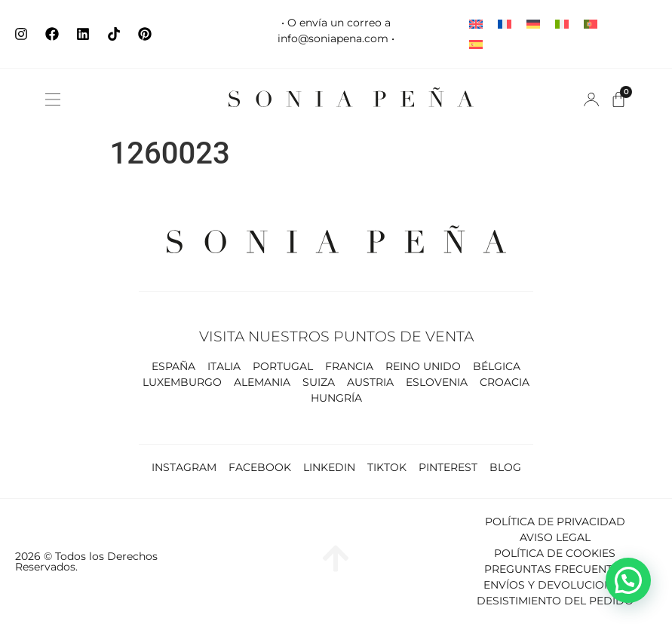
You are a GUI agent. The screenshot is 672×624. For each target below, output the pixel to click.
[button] (53, 99)
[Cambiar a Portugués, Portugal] (591, 24)
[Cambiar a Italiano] (562, 24)
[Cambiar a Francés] (505, 24)
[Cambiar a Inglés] (476, 24)
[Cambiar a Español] (476, 44)
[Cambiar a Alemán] (533, 24)
